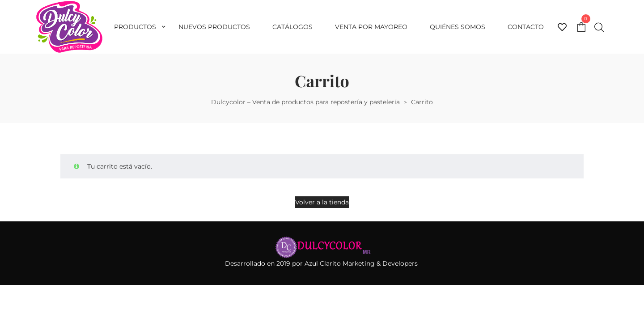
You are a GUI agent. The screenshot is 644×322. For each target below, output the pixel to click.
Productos (135, 27)
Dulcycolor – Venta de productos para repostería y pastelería (305, 102)
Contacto (526, 27)
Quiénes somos (458, 27)
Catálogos (292, 27)
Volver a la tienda (322, 202)
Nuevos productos (214, 27)
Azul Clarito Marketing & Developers (362, 263)
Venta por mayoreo (371, 27)
